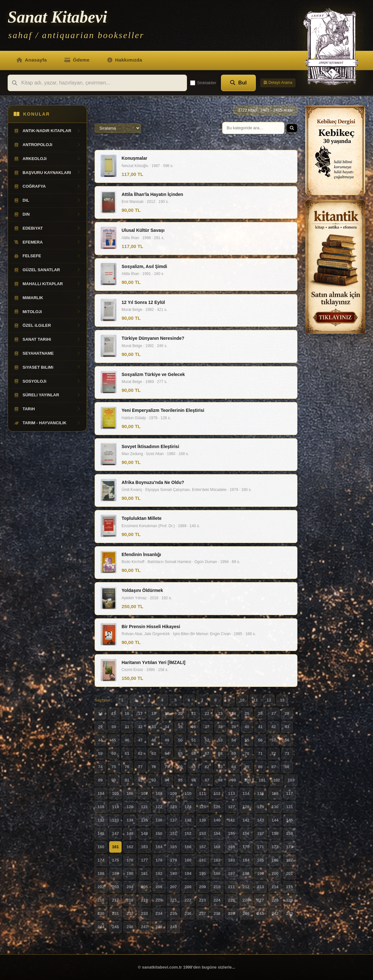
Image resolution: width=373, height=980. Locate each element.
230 (101, 913)
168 (217, 847)
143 (261, 820)
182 (217, 860)
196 (217, 873)
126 (217, 807)
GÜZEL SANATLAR (47, 270)
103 (291, 780)
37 (207, 727)
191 (144, 873)
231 (116, 913)
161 (116, 847)
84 (234, 767)
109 (174, 793)
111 (203, 793)
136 (159, 820)
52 (207, 740)
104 (101, 793)
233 (144, 913)
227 (261, 900)
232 (130, 913)
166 (188, 847)
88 (287, 767)
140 (217, 820)
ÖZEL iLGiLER (47, 326)
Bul (239, 83)
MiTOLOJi (47, 312)
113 (231, 793)
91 (127, 780)
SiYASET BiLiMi (47, 367)
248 (159, 927)
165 (174, 847)
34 (167, 727)
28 (287, 713)
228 (275, 900)
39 (234, 727)
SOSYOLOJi (47, 381)
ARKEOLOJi (47, 159)
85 (247, 767)
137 (174, 820)
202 (101, 887)
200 (275, 873)
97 (207, 780)
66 (194, 753)
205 (144, 887)
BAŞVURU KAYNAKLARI (47, 173)
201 (290, 873)
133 (116, 820)
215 (290, 887)
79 (167, 767)
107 (144, 793)
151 (174, 833)
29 (100, 727)
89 (100, 780)
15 (114, 713)
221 (174, 900)
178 (159, 860)
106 (130, 793)
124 (188, 807)
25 (247, 713)
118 (101, 807)
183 (231, 860)
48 (154, 740)
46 (127, 740)
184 (246, 860)
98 (220, 780)
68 (220, 753)
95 (180, 780)
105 (116, 793)
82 (207, 767)
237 (203, 913)
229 (290, 900)
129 (261, 807)
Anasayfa (32, 60)
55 (247, 740)
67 (207, 753)
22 (207, 713)
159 (290, 833)
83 (220, 767)
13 (282, 700)
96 (194, 780)
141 (231, 820)
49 (167, 740)
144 (275, 820)
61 (127, 753)
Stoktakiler (203, 83)
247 (144, 927)
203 (116, 887)
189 (116, 873)
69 (234, 753)
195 (203, 873)
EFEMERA (47, 242)
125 (203, 807)
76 (127, 767)
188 (101, 873)
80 (180, 767)
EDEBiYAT (47, 228)
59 (100, 753)
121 (144, 807)
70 (247, 753)
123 (174, 807)
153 (203, 833)
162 (130, 847)
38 (220, 727)
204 (130, 887)
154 (217, 833)
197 (231, 873)
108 (159, 793)
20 (180, 713)
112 (217, 793)
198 (246, 873)
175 (116, 860)
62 (140, 753)
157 (261, 833)
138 (188, 820)
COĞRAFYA (47, 186)
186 (275, 860)
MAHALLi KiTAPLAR (47, 284)
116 (275, 793)
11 (256, 700)
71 (260, 753)
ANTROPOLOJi (47, 145)
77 (140, 767)
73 (287, 753)
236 (188, 913)
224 (217, 900)
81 (194, 767)
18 (154, 713)
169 (231, 847)
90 (114, 780)
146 (101, 833)
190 (130, 873)
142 (246, 820)
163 (144, 847)
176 (130, 860)
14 (100, 713)
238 (217, 913)
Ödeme (77, 60)
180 (188, 860)
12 (269, 700)
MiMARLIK (47, 298)
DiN (47, 214)
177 (144, 860)
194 (188, 873)
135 (144, 820)
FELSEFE (47, 256)
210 (217, 887)
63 (154, 753)
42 (274, 727)
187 (290, 860)
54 (234, 740)
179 (174, 860)
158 (275, 833)
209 (203, 887)
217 (116, 900)
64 (167, 753)
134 (130, 820)
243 (290, 913)
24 (234, 713)
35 (180, 727)
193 (174, 873)
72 (274, 753)
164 (159, 847)
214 (275, 887)
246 (130, 927)
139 (203, 820)
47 (140, 740)
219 (144, 900)
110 (188, 793)
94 (167, 780)
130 (275, 807)
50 (180, 740)
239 (231, 913)
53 (220, 740)
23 (220, 713)
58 (287, 740)
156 (246, 833)
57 (274, 740)
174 (101, 860)
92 (140, 780)
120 (130, 807)
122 (159, 807)
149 (144, 833)
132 (101, 820)
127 (231, 807)
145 (290, 820)
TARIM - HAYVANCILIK (47, 423)
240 (246, 913)
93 (154, 780)
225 (231, 900)
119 (116, 807)
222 (188, 900)
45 (114, 740)
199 (261, 873)
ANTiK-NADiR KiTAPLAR (47, 131)
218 (130, 900)
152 (188, 833)
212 (246, 887)
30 (114, 727)
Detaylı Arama (278, 83)
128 (246, 807)
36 (194, 727)
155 (231, 833)
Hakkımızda (125, 60)
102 (276, 780)
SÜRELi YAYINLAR (47, 395)
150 (159, 833)
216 (101, 900)
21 (194, 713)
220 (159, 900)
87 (274, 767)
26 (260, 713)
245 (116, 927)
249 (174, 927)
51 (194, 740)
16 (127, 713)
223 (203, 900)
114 (246, 793)
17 (140, 713)
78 (154, 767)
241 (261, 913)
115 (261, 793)
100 (248, 780)
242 (275, 913)
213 (261, 887)
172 (275, 847)
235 (174, 913)
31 (127, 727)
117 (290, 793)
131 (290, 807)
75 (114, 767)
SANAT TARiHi (47, 339)
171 (261, 847)
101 (262, 780)
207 (174, 887)
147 (116, 833)
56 (260, 740)
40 (247, 727)
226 (246, 900)
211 (231, 887)
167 (203, 847)
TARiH (47, 409)
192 (159, 873)
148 (130, 833)
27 (274, 713)
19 (167, 713)
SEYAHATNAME (47, 353)
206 (159, 887)
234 (159, 913)
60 (114, 753)
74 (100, 767)
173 (290, 847)
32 (140, 727)
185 (261, 860)
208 (188, 887)
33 (154, 727)
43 (287, 727)
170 (246, 847)
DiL (47, 200)
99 (234, 780)
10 (242, 700)
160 (101, 847)
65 (180, 753)
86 (260, 767)
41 (260, 727)
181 (203, 860)
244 (101, 927)
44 (100, 740)
